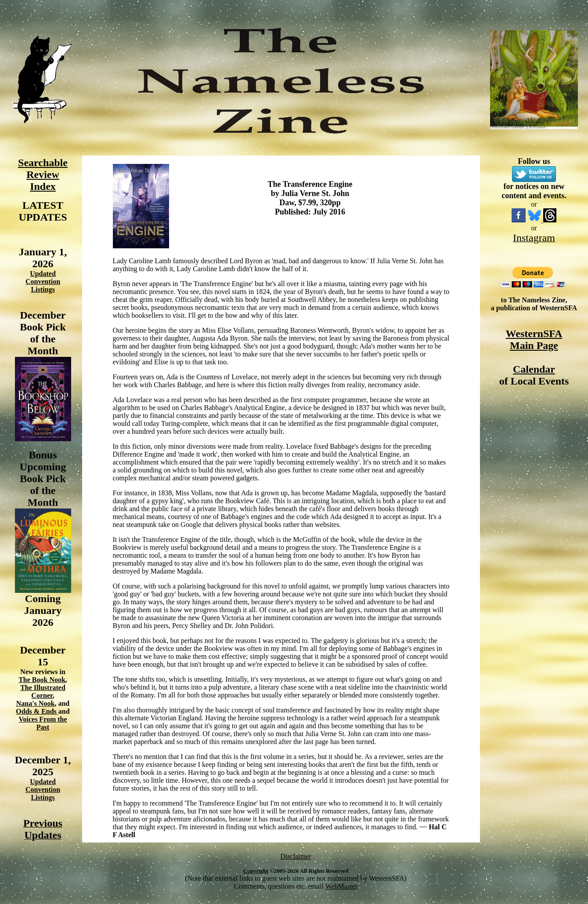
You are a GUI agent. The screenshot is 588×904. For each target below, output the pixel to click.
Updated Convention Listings (43, 281)
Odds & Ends (37, 711)
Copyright (256, 871)
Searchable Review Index (43, 174)
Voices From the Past (43, 723)
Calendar (534, 369)
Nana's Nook (36, 703)
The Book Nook (42, 680)
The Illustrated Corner (43, 692)
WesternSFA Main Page (534, 339)
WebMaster (341, 886)
